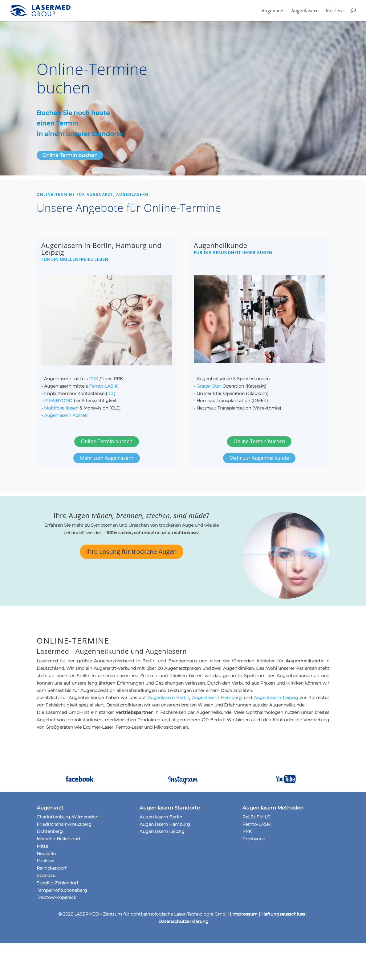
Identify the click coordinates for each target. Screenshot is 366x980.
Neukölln (46, 854)
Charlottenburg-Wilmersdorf (68, 817)
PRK (94, 379)
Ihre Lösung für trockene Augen (132, 552)
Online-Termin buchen (107, 441)
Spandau (46, 875)
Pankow (45, 861)
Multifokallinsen (61, 408)
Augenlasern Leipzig (276, 698)
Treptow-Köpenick (56, 897)
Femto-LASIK (103, 386)
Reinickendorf (52, 868)
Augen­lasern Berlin (169, 698)
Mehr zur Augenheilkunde (259, 458)
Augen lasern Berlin (161, 817)
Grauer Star (209, 386)
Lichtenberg (50, 831)
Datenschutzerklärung (183, 921)
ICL (111, 393)
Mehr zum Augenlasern (107, 458)
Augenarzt (273, 11)
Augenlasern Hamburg (217, 698)
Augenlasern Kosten (66, 415)
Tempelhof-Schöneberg (62, 890)
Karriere (335, 11)
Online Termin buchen (70, 155)
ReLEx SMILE (256, 817)
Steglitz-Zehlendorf (57, 883)
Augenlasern (305, 11)
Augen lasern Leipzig (162, 831)
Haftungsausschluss (283, 914)
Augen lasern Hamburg (165, 824)
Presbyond (254, 839)
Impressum (245, 914)
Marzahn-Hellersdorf (59, 839)
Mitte (42, 846)
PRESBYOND (58, 401)
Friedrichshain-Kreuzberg (64, 824)
